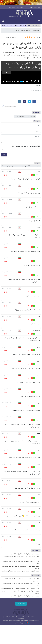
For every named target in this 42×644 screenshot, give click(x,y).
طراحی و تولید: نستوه (22, 623)
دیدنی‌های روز (31, 116)
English (32, 7)
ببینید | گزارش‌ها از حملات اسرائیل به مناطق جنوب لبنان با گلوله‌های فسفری (20, 571)
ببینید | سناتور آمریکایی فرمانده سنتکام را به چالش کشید (25, 554)
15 (37, 231)
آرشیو (10, 7)
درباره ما (17, 7)
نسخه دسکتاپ (21, 604)
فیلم (17, 31)
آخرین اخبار (36, 550)
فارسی (39, 7)
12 (37, 247)
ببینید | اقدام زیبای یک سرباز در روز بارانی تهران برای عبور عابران (22, 46)
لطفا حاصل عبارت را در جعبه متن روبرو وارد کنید (26, 146)
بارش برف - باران (20, 116)
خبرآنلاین (21, 14)
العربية (36, 7)
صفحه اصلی (36, 31)
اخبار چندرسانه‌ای (26, 31)
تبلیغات (13, 7)
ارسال (4, 155)
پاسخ (5, 175)
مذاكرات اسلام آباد (34, 26)
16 (37, 189)
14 (37, 203)
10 (37, 275)
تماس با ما (21, 7)
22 (37, 175)
